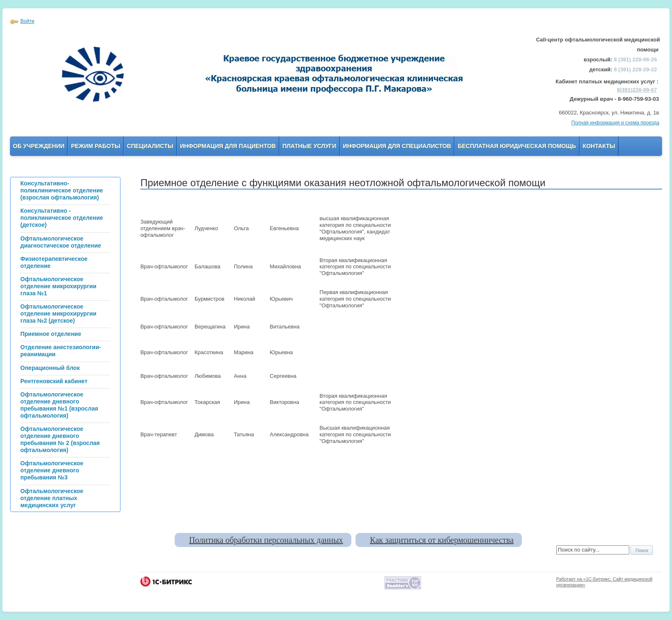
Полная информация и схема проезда (615, 123)
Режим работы (95, 146)
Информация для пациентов (228, 146)
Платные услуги (309, 146)
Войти (27, 21)
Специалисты (150, 146)
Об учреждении (39, 146)
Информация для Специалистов (397, 146)
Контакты (599, 146)
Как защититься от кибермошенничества (442, 540)
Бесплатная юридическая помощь (517, 146)
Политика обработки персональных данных (266, 540)
